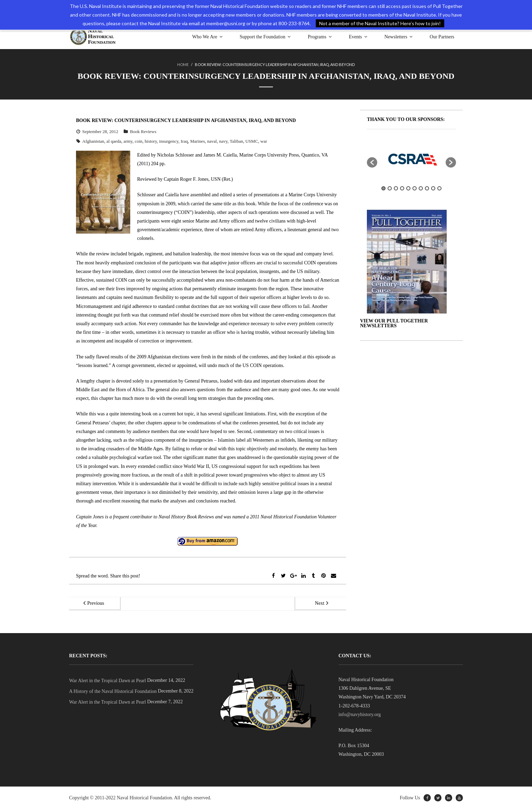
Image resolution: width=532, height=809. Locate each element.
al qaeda (114, 141)
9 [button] (433, 188)
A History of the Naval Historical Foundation (113, 691)
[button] (372, 162)
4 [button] (402, 188)
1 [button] (383, 188)
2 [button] (390, 188)
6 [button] (415, 188)
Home (183, 64)
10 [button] (439, 188)
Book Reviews (143, 131)
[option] (411, 159)
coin (139, 141)
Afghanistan (93, 141)
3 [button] (396, 188)
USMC (252, 141)
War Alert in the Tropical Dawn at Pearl (107, 681)
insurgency (169, 141)
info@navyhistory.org (360, 714)
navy (223, 141)
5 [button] (408, 188)
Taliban (236, 141)
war (264, 141)
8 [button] (427, 188)
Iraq (184, 141)
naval (212, 141)
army (128, 141)
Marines (197, 141)
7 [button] (421, 188)
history (151, 141)
